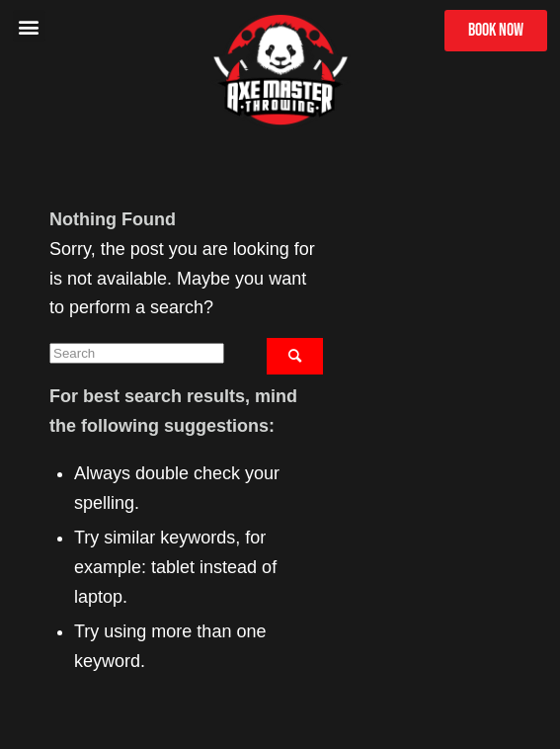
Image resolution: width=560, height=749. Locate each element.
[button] (29, 26)
